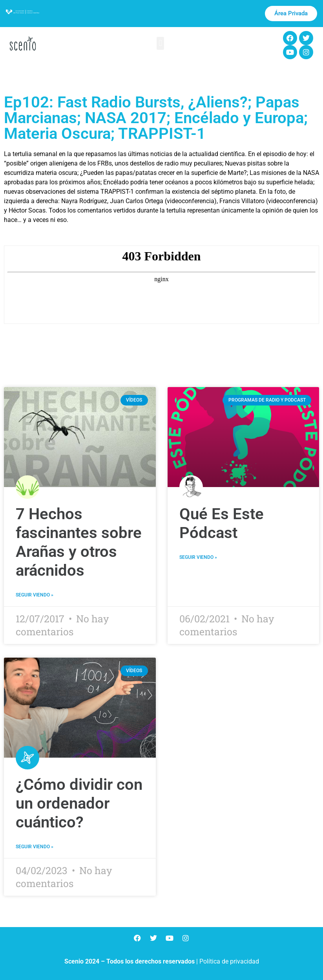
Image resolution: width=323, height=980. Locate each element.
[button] (160, 43)
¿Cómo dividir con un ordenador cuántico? (79, 803)
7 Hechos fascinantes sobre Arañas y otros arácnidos (79, 542)
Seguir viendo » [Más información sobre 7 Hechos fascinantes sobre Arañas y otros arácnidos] (35, 595)
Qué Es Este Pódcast (222, 523)
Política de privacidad (229, 961)
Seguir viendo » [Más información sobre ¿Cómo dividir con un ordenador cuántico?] (35, 847)
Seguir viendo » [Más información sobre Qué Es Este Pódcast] (198, 557)
